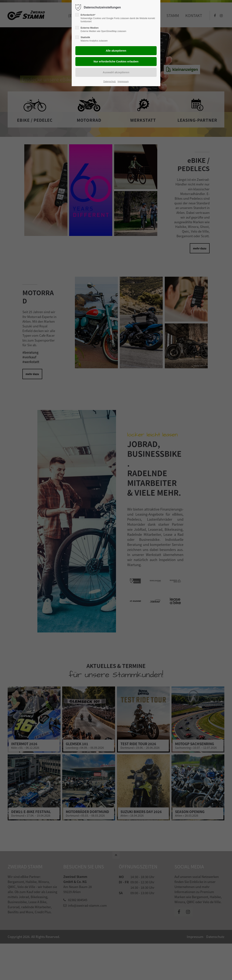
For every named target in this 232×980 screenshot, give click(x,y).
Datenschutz (110, 82)
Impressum (123, 82)
